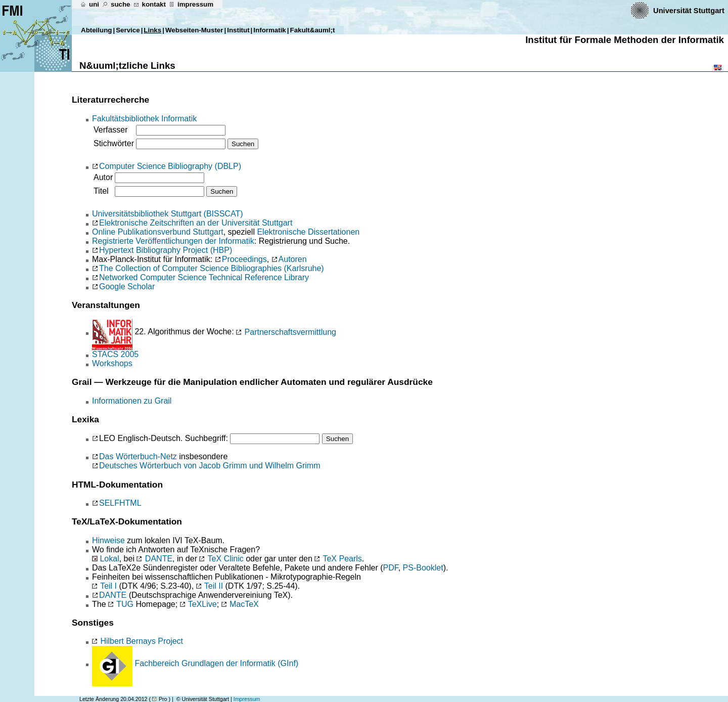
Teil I (108, 586)
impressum (195, 4)
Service (128, 30)
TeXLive (202, 604)
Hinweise (108, 540)
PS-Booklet (423, 568)
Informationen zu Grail (132, 401)
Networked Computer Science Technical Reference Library (204, 277)
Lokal (109, 559)
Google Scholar (127, 287)
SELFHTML (120, 503)
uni (94, 4)
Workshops (112, 363)
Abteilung (96, 30)
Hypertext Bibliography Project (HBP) (166, 250)
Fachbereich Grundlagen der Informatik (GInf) (216, 663)
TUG (125, 604)
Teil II (214, 586)
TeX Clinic (226, 559)
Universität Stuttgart (690, 11)
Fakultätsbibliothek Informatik (144, 119)
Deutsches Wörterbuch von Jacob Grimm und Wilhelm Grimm (210, 466)
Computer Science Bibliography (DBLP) (170, 166)
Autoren (293, 259)
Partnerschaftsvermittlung (286, 332)
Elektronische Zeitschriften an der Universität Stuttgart (196, 223)
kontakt (154, 4)
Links (152, 30)
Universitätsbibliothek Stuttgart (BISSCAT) (167, 214)
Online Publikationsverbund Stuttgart (158, 232)
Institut (238, 30)
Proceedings (244, 259)
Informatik (269, 30)
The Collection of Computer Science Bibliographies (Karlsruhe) (212, 268)
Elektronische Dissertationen (308, 232)
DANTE (159, 559)
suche (121, 4)
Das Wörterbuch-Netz (138, 456)
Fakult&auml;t (313, 30)
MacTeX (244, 604)
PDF (390, 568)
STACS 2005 (115, 354)
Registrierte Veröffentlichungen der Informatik (173, 241)
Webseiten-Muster (194, 30)
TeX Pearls (342, 559)
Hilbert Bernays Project (138, 641)
